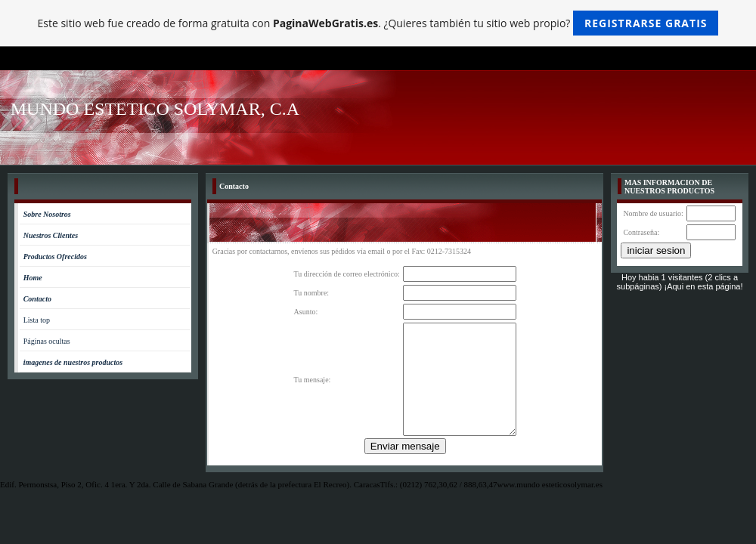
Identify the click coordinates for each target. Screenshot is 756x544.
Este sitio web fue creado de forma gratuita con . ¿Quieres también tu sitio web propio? (378, 23)
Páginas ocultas (47, 341)
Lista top (37, 320)
